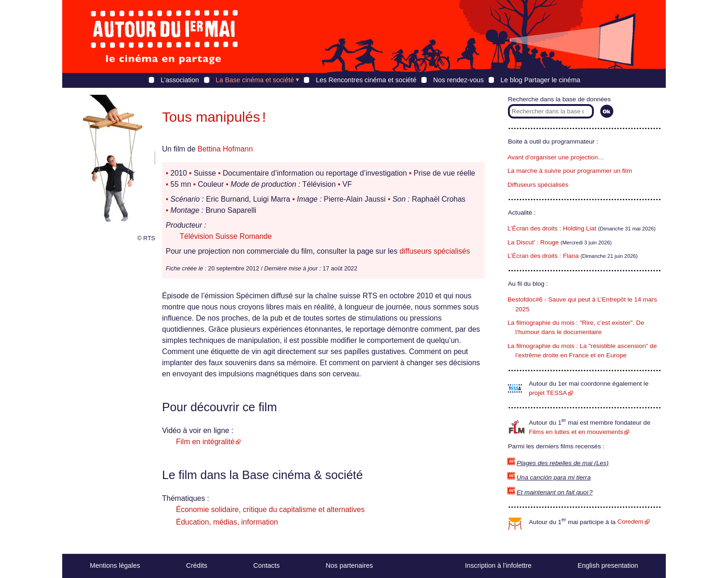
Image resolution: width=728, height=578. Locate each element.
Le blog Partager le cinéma (540, 80)
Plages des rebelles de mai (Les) (563, 463)
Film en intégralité (205, 442)
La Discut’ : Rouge (533, 242)
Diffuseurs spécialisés (538, 185)
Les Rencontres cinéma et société (366, 80)
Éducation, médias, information (227, 522)
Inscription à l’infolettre (498, 565)
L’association (180, 80)
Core (630, 522)
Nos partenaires (350, 565)
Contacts (267, 565)
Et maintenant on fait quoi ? (555, 492)
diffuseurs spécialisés (435, 251)
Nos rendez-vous (458, 80)
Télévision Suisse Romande (226, 236)
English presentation (608, 565)
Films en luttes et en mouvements (576, 432)
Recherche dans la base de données (559, 99)
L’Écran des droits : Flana (543, 256)
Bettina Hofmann (225, 149)
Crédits (197, 565)
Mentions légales (115, 565)
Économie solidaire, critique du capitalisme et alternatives (270, 509)
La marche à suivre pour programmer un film (570, 171)
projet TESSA (548, 393)
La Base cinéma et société (255, 80)
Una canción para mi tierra (554, 477)
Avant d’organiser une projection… (556, 157)
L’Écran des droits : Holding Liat (552, 228)
